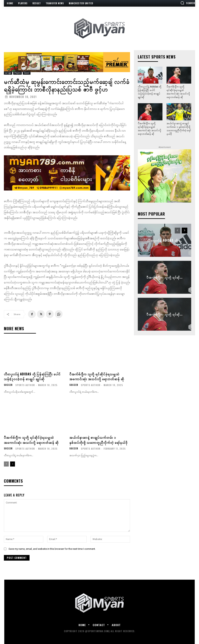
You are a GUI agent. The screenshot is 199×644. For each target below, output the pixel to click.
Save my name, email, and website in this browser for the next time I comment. (52, 549)
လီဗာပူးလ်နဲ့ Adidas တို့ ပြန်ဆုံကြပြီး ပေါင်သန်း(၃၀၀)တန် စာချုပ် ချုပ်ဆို (33, 376)
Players (17, 73)
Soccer (27, 73)
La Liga (8, 73)
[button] (188, 3)
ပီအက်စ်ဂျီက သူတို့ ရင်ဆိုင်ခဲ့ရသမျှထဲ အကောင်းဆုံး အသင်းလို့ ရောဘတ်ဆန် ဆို (98, 376)
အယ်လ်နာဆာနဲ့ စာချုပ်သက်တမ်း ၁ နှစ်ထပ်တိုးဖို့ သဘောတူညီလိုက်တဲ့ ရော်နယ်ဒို (99, 440)
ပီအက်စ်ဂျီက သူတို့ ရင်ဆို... (165, 277)
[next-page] (13, 464)
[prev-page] (6, 464)
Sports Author (25, 385)
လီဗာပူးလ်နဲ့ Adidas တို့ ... (165, 240)
